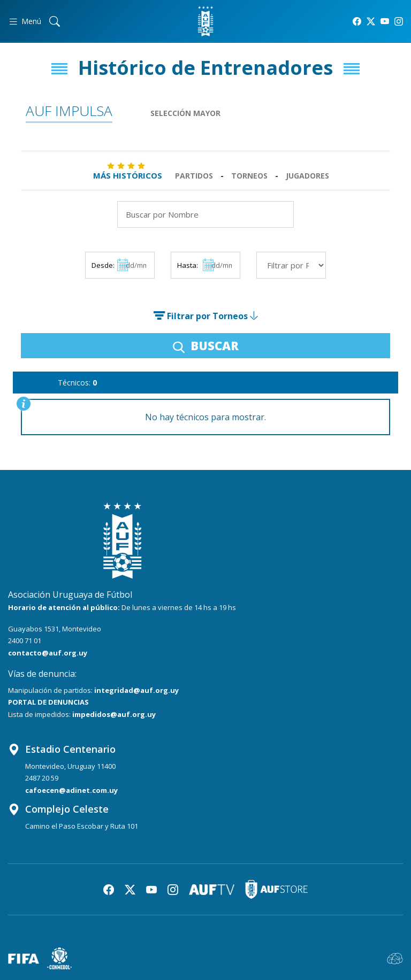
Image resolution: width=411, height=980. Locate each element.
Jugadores (307, 176)
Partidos (194, 176)
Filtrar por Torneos (205, 316)
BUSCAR (206, 345)
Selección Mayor (185, 113)
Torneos (249, 176)
